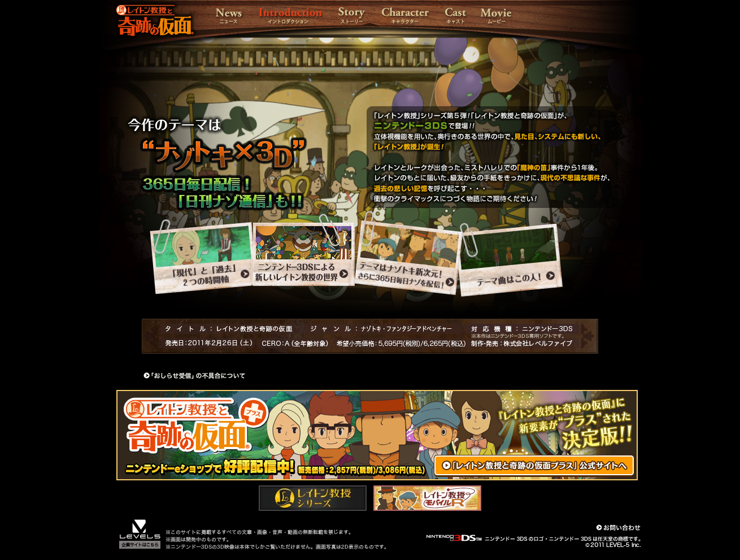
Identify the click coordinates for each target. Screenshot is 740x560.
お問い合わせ (619, 528)
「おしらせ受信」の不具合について (195, 375)
